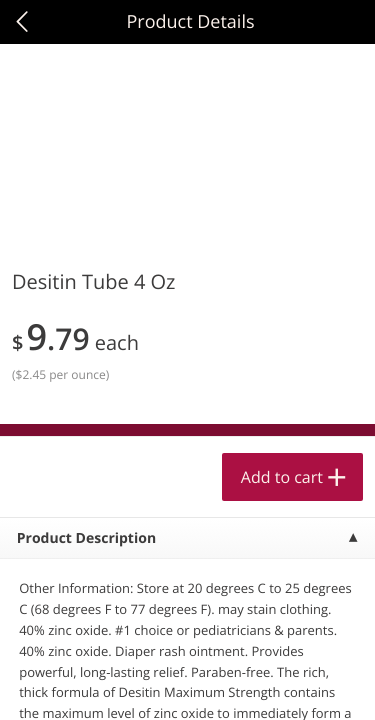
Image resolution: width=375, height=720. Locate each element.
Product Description (86, 538)
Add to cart (282, 477)
